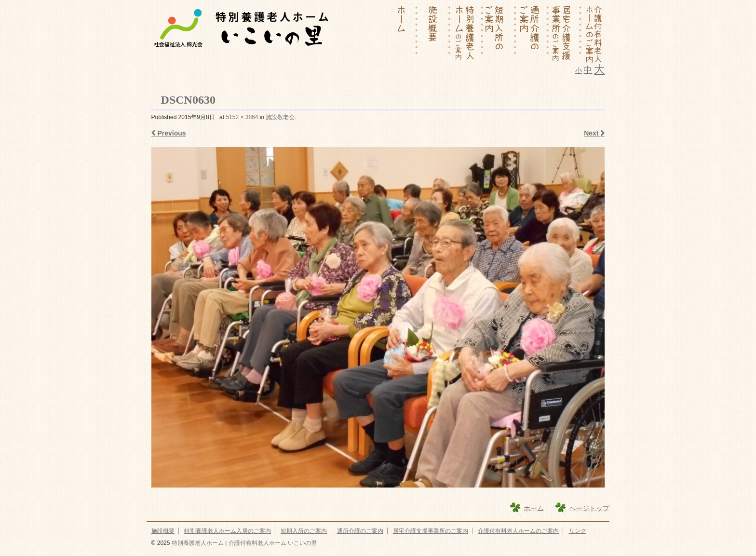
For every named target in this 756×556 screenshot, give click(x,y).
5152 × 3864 (242, 117)
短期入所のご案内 (304, 531)
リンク (578, 531)
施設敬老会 (280, 117)
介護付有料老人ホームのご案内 (518, 531)
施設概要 (163, 531)
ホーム (534, 508)
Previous (169, 133)
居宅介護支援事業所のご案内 (431, 531)
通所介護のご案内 (360, 531)
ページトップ (589, 508)
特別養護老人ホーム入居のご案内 (228, 531)
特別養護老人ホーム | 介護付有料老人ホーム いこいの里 (243, 543)
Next (594, 133)
